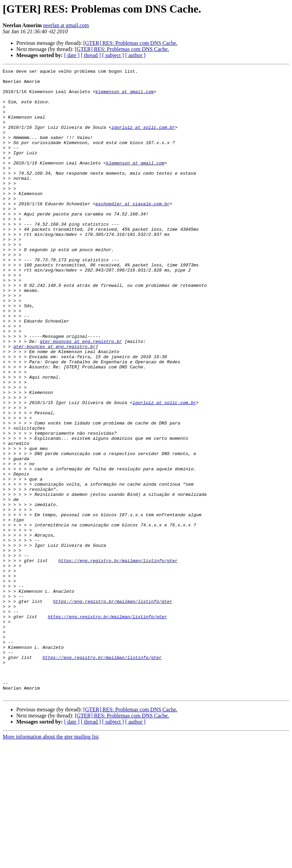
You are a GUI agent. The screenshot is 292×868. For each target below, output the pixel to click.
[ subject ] (113, 55)
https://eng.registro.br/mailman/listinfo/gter (118, 659)
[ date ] (72, 55)
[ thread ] (91, 55)
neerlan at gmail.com (66, 25)
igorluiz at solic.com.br (143, 139)
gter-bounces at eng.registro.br (81, 396)
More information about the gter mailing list (51, 862)
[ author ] (135, 55)
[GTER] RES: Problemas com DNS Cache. (130, 43)
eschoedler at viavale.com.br (132, 231)
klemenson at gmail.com (125, 97)
